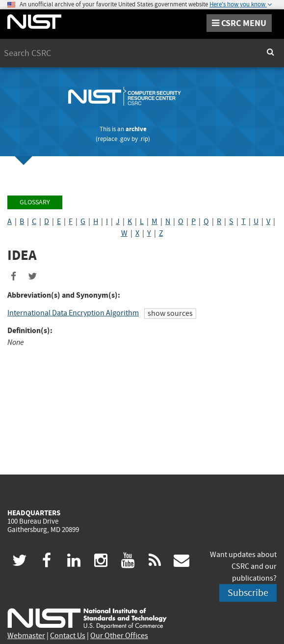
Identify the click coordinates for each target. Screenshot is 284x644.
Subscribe (248, 593)
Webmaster (26, 636)
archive (136, 129)
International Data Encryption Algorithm (73, 313)
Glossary (35, 202)
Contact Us (68, 636)
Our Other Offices (119, 636)
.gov (124, 139)
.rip (144, 139)
